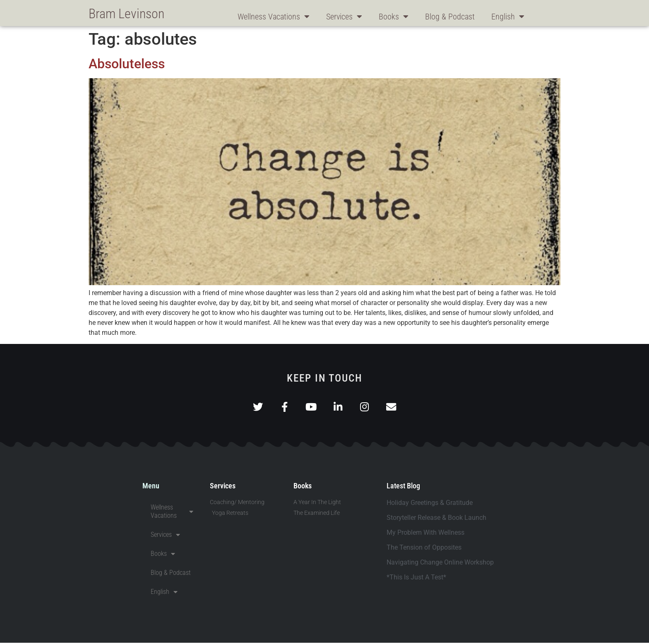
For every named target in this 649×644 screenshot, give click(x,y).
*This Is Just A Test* (416, 578)
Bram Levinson (126, 14)
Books (394, 17)
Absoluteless (127, 64)
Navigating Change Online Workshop (440, 563)
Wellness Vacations (274, 17)
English (508, 17)
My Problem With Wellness (425, 534)
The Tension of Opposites (424, 549)
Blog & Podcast (450, 17)
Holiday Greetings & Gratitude (430, 504)
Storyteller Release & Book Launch (436, 519)
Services (344, 17)
